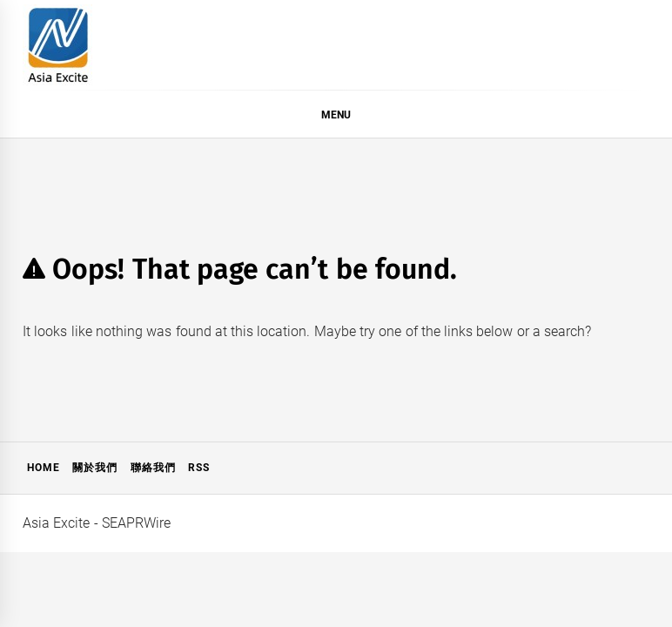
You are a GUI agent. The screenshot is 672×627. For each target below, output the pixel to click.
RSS (199, 468)
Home (44, 468)
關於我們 (95, 468)
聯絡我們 (153, 468)
